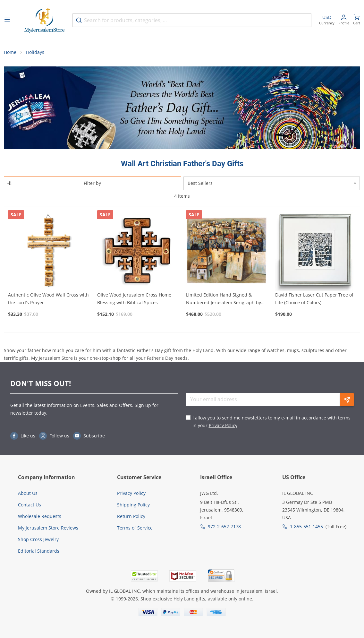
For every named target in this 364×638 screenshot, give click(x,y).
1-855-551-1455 (306, 526)
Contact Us (30, 505)
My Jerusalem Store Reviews (48, 528)
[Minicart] (357, 20)
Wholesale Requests (40, 516)
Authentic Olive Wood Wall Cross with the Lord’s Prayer (48, 299)
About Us (28, 493)
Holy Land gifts (189, 599)
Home (10, 52)
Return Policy (131, 516)
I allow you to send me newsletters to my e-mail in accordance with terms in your (271, 422)
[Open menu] (7, 20)
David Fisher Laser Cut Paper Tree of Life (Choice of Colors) (314, 299)
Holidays (35, 52)
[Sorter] (272, 183)
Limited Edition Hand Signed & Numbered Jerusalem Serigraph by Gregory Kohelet (224, 299)
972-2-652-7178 (224, 526)
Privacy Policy (223, 425)
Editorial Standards (39, 551)
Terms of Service (135, 528)
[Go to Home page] (45, 20)
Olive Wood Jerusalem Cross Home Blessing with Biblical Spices (134, 299)
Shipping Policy (133, 505)
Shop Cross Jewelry (38, 539)
